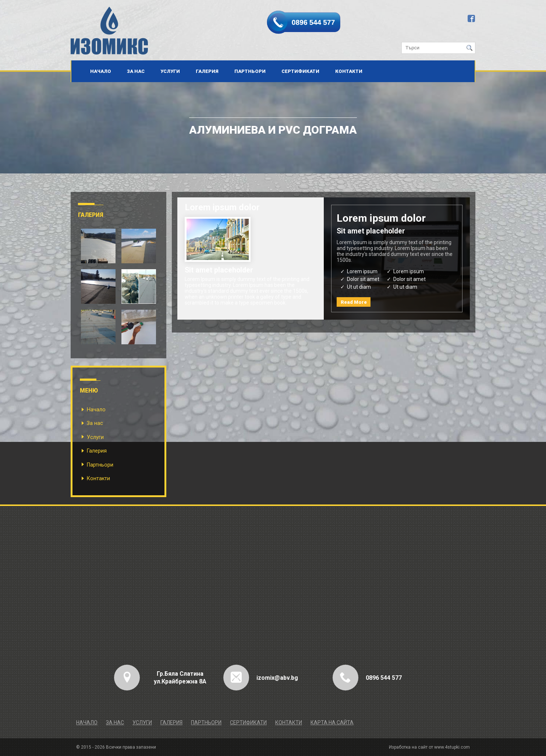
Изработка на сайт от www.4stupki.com (429, 747)
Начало (101, 71)
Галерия (207, 71)
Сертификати (300, 71)
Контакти (349, 71)
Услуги (170, 71)
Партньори (250, 71)
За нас (136, 71)
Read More (354, 302)
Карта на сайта (332, 722)
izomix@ (268, 678)
